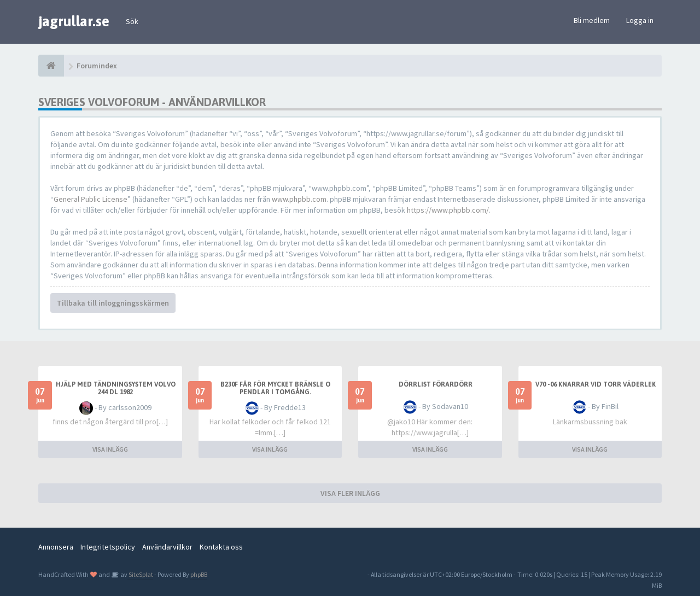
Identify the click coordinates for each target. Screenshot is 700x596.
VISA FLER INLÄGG (350, 493)
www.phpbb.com (299, 199)
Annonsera (56, 547)
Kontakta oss (221, 547)
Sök (132, 21)
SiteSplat (140, 574)
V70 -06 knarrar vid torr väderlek (596, 384)
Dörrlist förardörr (436, 384)
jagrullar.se (74, 21)
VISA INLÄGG (110, 449)
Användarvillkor (167, 547)
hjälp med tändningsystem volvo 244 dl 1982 (116, 388)
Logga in (640, 20)
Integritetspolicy (108, 547)
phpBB (199, 574)
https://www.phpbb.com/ (448, 210)
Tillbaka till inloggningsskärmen (113, 303)
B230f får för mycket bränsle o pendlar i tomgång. (275, 388)
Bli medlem (592, 20)
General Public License (91, 199)
